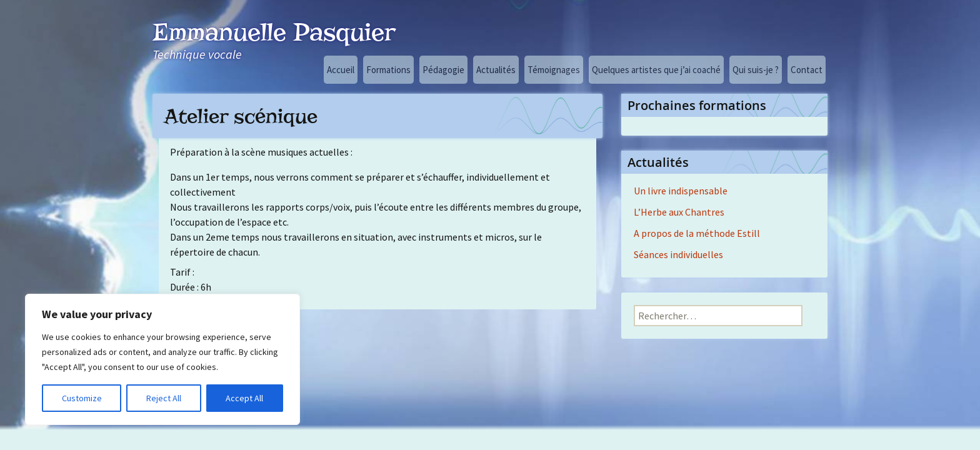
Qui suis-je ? (756, 70)
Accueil (341, 70)
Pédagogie (443, 70)
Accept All (244, 398)
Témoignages (554, 70)
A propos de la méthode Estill (697, 233)
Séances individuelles (678, 254)
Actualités (496, 70)
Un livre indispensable (681, 191)
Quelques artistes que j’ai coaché (656, 70)
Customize (82, 398)
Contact (807, 70)
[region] (162, 359)
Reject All (164, 398)
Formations (388, 70)
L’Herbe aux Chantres (679, 212)
